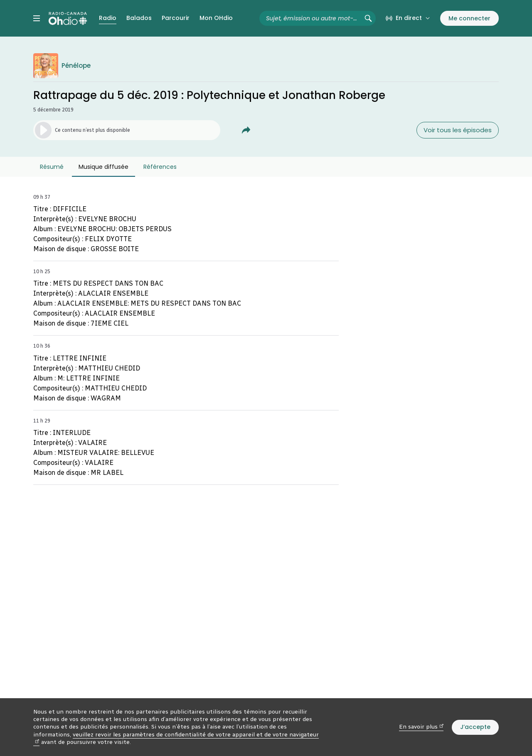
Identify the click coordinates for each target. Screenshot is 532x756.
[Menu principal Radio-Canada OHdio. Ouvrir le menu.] (37, 18)
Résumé (52, 167)
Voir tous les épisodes (458, 130)
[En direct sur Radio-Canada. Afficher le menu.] (408, 18)
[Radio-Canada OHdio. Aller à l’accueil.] (68, 18)
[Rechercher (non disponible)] (368, 18)
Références (160, 167)
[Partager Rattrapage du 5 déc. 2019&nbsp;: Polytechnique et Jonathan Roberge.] (246, 130)
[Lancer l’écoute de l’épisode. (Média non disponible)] (127, 130)
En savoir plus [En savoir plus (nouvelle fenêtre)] (421, 727)
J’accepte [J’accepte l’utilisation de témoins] (475, 727)
